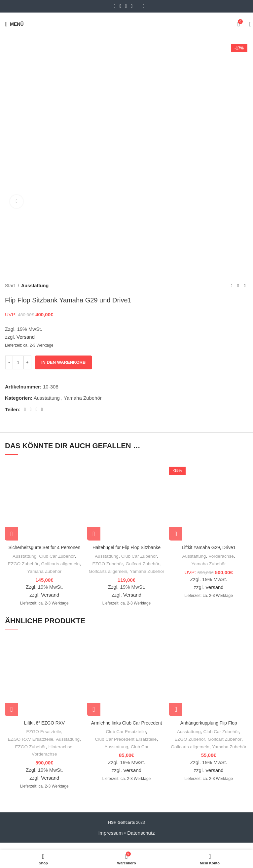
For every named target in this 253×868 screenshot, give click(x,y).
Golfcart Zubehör (143, 564)
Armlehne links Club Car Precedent (126, 730)
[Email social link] (120, 6)
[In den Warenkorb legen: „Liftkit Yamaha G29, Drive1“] (176, 534)
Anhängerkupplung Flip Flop (209, 730)
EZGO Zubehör (22, 564)
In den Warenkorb (63, 362)
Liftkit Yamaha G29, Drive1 (209, 547)
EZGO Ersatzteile (44, 739)
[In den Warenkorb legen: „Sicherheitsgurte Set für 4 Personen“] (12, 534)
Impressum (110, 840)
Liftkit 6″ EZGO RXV (44, 730)
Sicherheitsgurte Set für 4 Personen (45, 547)
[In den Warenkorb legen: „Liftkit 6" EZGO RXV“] (12, 717)
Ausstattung (35, 286)
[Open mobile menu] (14, 24)
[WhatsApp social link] (132, 6)
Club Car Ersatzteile (126, 739)
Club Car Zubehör (57, 556)
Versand (26, 337)
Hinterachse (61, 754)
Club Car (140, 754)
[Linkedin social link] (126, 6)
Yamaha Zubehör (83, 398)
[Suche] (248, 24)
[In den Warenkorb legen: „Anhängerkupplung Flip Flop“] (176, 717)
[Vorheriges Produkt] (232, 286)
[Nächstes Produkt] (245, 286)
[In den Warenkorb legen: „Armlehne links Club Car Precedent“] (94, 717)
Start (11, 286)
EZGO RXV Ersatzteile (30, 746)
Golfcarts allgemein (61, 564)
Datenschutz (141, 840)
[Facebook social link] (115, 6)
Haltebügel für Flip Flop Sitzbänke (126, 547)
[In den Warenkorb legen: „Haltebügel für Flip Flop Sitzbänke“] (94, 534)
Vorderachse (222, 556)
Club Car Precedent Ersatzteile (126, 746)
